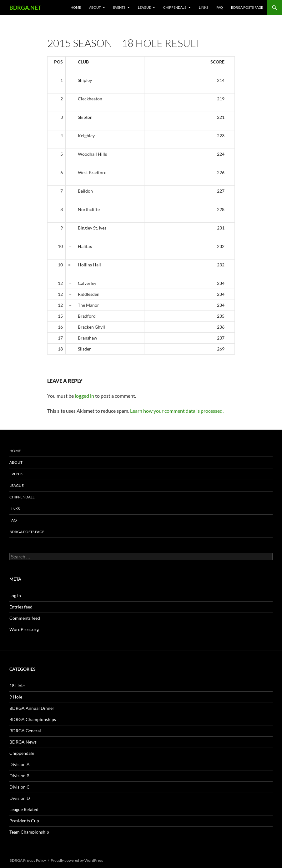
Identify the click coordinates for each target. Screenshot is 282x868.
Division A (20, 764)
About (95, 7)
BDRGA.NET (25, 8)
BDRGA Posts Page (247, 7)
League (144, 7)
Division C (20, 787)
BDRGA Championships (33, 719)
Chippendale (175, 7)
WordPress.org (24, 629)
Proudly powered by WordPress (77, 860)
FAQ (220, 7)
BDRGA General (25, 731)
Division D (20, 798)
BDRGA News (23, 742)
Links (204, 7)
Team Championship (29, 832)
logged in (84, 396)
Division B (19, 776)
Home (76, 7)
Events (119, 7)
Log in (15, 595)
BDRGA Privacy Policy (28, 860)
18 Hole (17, 686)
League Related (24, 809)
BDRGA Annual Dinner (32, 708)
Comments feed (25, 618)
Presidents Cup (24, 821)
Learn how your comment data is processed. (177, 411)
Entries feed (21, 607)
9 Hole (16, 697)
